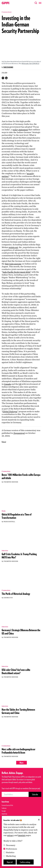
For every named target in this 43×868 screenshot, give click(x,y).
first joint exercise (13, 264)
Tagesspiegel (19, 433)
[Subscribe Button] (35, 794)
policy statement (20, 130)
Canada (7, 384)
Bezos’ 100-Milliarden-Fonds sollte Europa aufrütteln (21, 476)
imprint (22, 835)
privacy (10, 835)
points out (13, 247)
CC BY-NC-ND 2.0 (35, 64)
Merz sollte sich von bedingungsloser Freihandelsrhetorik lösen (19, 751)
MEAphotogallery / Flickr (27, 64)
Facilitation (4, 808)
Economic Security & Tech (7, 805)
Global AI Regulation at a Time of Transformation (17, 516)
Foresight (4, 811)
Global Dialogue (10, 411)
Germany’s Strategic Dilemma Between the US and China (21, 632)
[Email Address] (15, 794)
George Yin (8, 598)
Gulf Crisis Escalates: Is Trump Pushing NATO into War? (19, 556)
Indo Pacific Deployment (16, 272)
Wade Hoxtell (9, 522)
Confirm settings (25, 862)
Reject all (10, 862)
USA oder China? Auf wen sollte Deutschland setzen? (16, 671)
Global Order (4, 814)
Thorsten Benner (8, 67)
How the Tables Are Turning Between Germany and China (18, 711)
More (21, 763)
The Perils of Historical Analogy (16, 594)
